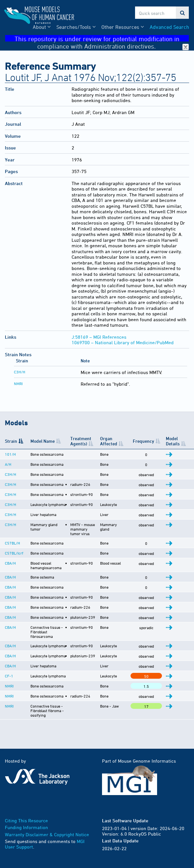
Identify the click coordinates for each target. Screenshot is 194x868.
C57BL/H (12, 547)
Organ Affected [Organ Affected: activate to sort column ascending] (113, 441)
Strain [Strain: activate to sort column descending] (11, 441)
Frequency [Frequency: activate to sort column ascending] (145, 441)
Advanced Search (169, 27)
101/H (10, 454)
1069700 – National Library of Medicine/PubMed (123, 342)
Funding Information (26, 843)
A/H (8, 464)
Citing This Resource (26, 836)
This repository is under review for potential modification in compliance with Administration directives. (102, 38)
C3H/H (20, 372)
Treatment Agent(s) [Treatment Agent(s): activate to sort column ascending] (79, 441)
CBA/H (10, 567)
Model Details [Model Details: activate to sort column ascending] (174, 441)
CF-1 (9, 687)
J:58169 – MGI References (99, 337)
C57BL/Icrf (14, 557)
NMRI (18, 383)
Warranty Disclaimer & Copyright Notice (47, 850)
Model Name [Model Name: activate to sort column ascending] (41, 441)
